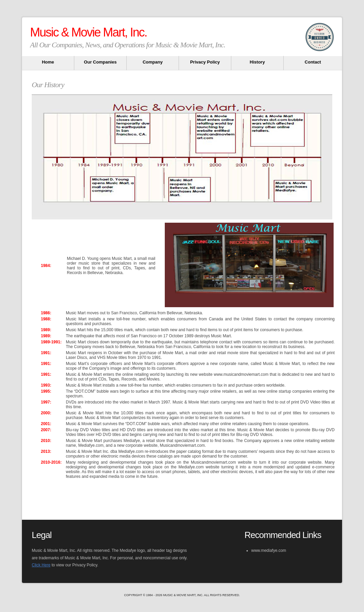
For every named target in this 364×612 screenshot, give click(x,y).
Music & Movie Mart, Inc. (88, 32)
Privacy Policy (205, 62)
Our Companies (100, 62)
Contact (313, 62)
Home (48, 62)
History (257, 62)
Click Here (41, 565)
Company (152, 62)
